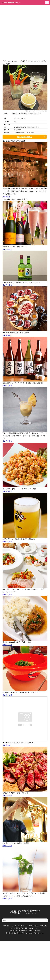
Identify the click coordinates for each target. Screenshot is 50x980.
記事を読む (7, 197)
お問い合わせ (34, 926)
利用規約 (44, 926)
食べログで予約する (25, 137)
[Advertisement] (25, 31)
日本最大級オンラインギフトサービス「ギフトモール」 (25, 933)
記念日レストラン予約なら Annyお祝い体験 (25, 931)
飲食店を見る (7, 249)
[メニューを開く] (46, 3)
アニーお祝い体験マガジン (11, 3)
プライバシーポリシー (19, 926)
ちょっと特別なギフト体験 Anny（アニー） (25, 928)
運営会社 (6, 926)
